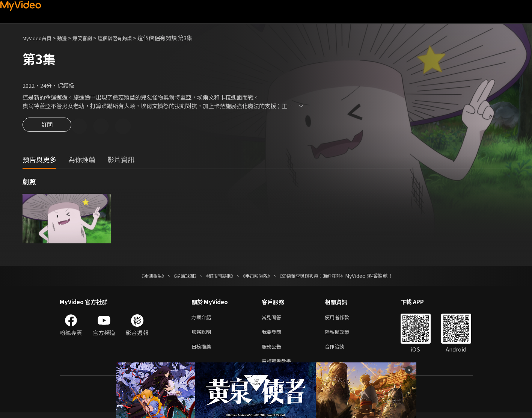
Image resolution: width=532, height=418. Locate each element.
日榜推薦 (203, 350)
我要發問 (273, 334)
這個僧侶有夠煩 (127, 38)
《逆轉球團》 (176, 277)
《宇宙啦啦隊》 (258, 277)
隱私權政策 (343, 334)
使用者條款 (343, 319)
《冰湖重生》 (140, 277)
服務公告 (273, 350)
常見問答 (273, 319)
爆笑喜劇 (90, 38)
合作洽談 (341, 350)
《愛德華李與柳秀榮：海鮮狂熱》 (321, 277)
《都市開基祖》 (216, 277)
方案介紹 (203, 319)
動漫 (68, 38)
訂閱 (47, 127)
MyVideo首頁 (40, 38)
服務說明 (203, 334)
